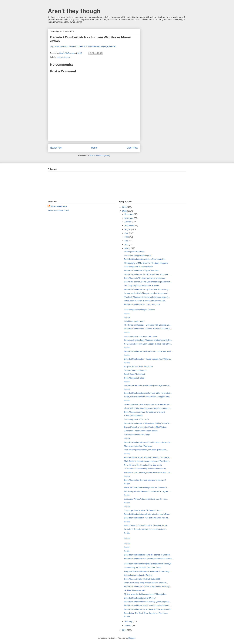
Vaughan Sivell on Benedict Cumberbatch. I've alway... (147, 571)
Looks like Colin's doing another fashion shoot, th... (146, 583)
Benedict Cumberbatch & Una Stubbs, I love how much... (148, 351)
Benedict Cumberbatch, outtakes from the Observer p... (148, 329)
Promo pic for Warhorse (134, 252)
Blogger (132, 638)
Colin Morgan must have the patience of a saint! (145, 412)
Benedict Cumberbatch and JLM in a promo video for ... (148, 605)
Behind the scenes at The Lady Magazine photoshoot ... (148, 282)
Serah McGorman (59, 206)
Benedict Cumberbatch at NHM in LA (140, 598)
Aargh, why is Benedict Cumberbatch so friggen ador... (147, 397)
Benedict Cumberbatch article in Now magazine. (145, 259)
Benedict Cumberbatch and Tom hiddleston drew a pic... (148, 442)
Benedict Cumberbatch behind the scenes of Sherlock (147, 555)
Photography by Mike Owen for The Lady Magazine (146, 263)
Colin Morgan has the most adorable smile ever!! (145, 480)
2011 (125, 630)
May (127, 241)
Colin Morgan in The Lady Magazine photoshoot (145, 278)
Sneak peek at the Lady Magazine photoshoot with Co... (148, 340)
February (129, 622)
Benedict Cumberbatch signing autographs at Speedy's (148, 564)
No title (127, 314)
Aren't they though (74, 11)
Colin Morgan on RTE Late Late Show (140, 336)
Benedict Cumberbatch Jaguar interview (141, 270)
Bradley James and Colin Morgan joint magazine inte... (148, 385)
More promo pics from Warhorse (138, 446)
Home (94, 148)
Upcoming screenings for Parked (138, 575)
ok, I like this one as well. (135, 590)
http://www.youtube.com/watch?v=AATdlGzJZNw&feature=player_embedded (83, 46)
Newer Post (56, 148)
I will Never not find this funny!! (137, 435)
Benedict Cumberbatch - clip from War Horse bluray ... (147, 289)
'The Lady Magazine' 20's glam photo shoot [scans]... (147, 297)
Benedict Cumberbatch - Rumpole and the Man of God (147, 609)
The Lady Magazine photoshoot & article (141, 286)
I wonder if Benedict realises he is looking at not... (145, 529)
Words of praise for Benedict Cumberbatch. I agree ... (147, 491)
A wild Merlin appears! (133, 416)
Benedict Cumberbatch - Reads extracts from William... (148, 359)
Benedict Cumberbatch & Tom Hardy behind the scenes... (149, 559)
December (129, 214)
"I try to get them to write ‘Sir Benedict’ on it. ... (144, 510)
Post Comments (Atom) (100, 155)
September (130, 225)
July (127, 233)
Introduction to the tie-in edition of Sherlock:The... (145, 301)
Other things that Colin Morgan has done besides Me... (148, 404)
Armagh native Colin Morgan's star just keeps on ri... (146, 293)
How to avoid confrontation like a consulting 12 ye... (146, 525)
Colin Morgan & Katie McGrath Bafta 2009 (142, 579)
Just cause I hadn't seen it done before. (141, 431)
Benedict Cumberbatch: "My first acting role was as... (147, 518)
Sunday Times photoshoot (135, 370)
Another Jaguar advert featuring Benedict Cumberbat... (148, 457)
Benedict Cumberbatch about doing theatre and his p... (148, 586)
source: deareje (64, 57)
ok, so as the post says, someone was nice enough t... (147, 408)
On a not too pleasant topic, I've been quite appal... (146, 450)
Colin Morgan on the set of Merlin (138, 267)
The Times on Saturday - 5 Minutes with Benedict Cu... (147, 325)
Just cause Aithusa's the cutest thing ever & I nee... (146, 499)
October (128, 222)
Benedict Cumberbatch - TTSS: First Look (142, 304)
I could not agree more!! (134, 321)
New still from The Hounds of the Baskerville (143, 465)
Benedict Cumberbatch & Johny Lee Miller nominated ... (148, 393)
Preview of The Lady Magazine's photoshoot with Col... (148, 472)
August (128, 229)
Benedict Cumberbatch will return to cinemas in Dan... (147, 514)
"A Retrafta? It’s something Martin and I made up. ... (146, 469)
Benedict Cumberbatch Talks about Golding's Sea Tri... (147, 423)
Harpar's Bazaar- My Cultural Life (138, 367)
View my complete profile (58, 210)
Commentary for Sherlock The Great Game (143, 568)
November (129, 218)
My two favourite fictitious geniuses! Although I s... (145, 594)
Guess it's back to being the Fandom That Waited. (145, 427)
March (128, 248)
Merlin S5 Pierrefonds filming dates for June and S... (146, 488)
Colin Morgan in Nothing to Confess (139, 310)
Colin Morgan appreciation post (137, 255)
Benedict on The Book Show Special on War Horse (146, 613)
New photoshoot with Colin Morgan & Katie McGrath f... (148, 344)
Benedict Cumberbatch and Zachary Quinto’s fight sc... (148, 602)
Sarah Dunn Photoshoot (134, 374)
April (127, 244)
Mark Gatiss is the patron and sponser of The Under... (147, 461)
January (128, 625)
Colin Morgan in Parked (134, 378)
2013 (125, 207)
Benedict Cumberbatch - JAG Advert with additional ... (147, 274)
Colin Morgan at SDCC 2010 (136, 419)
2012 (125, 211)
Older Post (132, 148)
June (127, 237)
